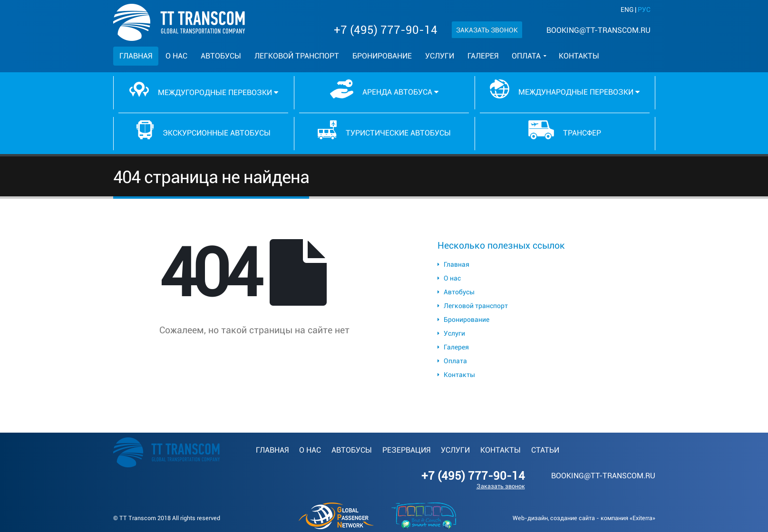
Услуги (440, 56)
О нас (176, 56)
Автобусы (221, 56)
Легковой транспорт (297, 56)
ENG (627, 10)
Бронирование (382, 56)
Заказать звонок (487, 30)
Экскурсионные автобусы (204, 130)
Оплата (526, 56)
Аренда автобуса (384, 89)
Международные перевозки (564, 89)
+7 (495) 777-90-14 (386, 30)
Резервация (406, 450)
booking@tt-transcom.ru (598, 30)
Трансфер (565, 130)
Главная (136, 56)
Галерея (483, 56)
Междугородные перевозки (204, 89)
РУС (644, 10)
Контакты (579, 56)
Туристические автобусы (384, 130)
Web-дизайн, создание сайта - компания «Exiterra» (584, 518)
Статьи (545, 450)
